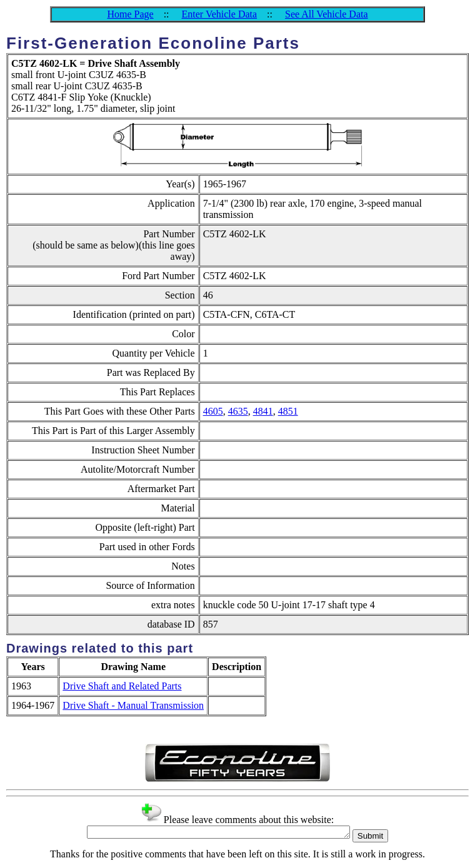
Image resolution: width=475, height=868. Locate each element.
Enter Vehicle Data (220, 14)
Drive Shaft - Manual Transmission (133, 705)
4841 (263, 411)
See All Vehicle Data (327, 14)
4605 (213, 411)
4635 (238, 411)
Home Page (130, 14)
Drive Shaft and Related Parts (122, 686)
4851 (288, 411)
